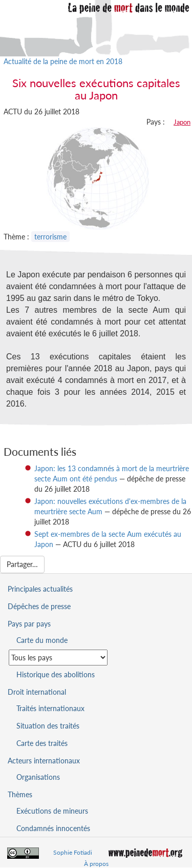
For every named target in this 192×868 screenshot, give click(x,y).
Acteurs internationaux (44, 761)
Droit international (37, 692)
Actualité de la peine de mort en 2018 (63, 61)
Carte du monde (42, 640)
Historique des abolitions (56, 674)
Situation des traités (48, 726)
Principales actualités (40, 589)
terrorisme (50, 237)
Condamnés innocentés (53, 828)
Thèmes (20, 794)
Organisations (38, 777)
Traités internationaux (50, 708)
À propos (96, 864)
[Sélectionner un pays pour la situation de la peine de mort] (58, 658)
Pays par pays (29, 624)
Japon (182, 122)
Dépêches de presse (39, 606)
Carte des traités (42, 743)
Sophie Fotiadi (73, 852)
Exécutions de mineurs (52, 811)
